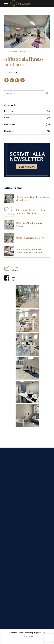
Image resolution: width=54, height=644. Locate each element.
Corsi (7, 118)
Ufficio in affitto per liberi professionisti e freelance (29, 251)
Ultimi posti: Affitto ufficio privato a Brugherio (32, 198)
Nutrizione (9, 131)
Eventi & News (17, 52)
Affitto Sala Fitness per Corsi (24, 62)
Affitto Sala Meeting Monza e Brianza (30, 225)
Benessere (9, 111)
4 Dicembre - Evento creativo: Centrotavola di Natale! (31, 212)
